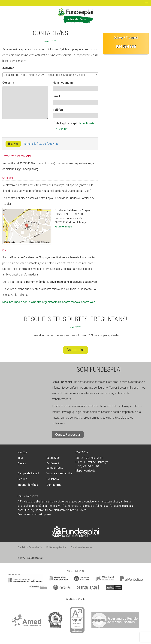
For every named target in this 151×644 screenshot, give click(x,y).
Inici (20, 458)
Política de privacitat (56, 547)
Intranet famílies (28, 485)
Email (56, 96)
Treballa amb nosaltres (82, 547)
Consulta (8, 83)
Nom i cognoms (63, 83)
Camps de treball (28, 473)
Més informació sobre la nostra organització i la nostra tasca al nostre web (49, 302)
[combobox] (50, 75)
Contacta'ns (76, 350)
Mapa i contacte (85, 470)
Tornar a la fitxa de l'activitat (41, 144)
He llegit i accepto (74, 126)
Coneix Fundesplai (68, 435)
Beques (22, 479)
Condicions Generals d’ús (30, 547)
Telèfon (58, 110)
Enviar (13, 144)
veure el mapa (63, 226)
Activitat (8, 68)
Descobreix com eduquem (34, 514)
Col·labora (53, 479)
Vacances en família (59, 473)
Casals (22, 463)
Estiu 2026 (53, 458)
